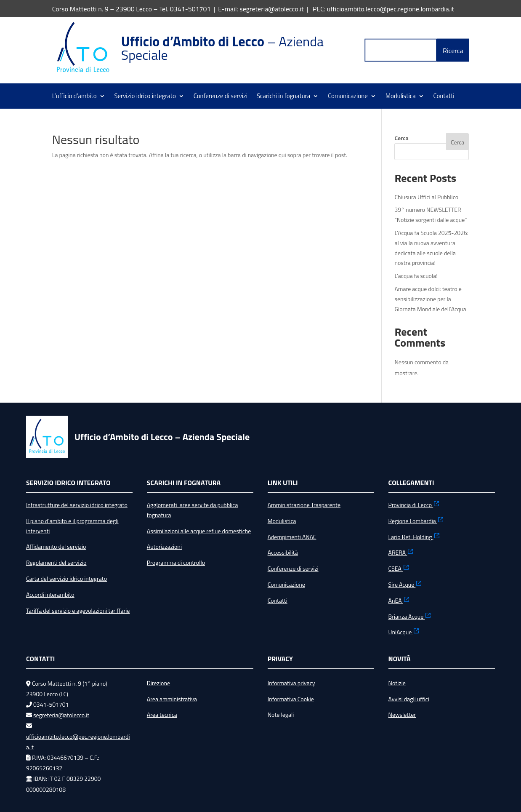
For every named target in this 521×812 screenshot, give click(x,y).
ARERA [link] (401, 552)
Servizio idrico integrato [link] (145, 97)
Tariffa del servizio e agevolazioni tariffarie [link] (78, 610)
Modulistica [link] (401, 97)
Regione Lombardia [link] (416, 521)
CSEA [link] (399, 568)
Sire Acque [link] (405, 584)
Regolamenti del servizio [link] (56, 562)
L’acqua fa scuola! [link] (416, 276)
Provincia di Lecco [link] (414, 505)
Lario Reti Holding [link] (414, 537)
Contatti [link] (444, 97)
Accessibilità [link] (283, 552)
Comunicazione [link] (348, 97)
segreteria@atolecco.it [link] (271, 9)
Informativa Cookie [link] (291, 699)
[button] (453, 50)
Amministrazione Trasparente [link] (304, 505)
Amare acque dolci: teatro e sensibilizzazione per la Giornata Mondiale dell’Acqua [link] (430, 299)
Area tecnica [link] (162, 715)
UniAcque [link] (404, 632)
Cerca (401, 138)
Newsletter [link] (402, 715)
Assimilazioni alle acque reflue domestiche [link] (199, 531)
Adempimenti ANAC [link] (292, 537)
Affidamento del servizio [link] (56, 546)
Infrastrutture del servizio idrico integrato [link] (77, 505)
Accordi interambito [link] (50, 594)
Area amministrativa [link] (172, 699)
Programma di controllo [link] (176, 562)
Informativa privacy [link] (291, 683)
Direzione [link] (158, 683)
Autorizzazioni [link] (164, 546)
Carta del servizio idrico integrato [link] (66, 578)
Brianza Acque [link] (410, 616)
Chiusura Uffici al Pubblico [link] (426, 197)
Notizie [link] (397, 683)
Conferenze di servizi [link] (221, 97)
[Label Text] (401, 50)
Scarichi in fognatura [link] (283, 97)
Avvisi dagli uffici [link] (409, 699)
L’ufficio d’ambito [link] (74, 97)
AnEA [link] (399, 600)
